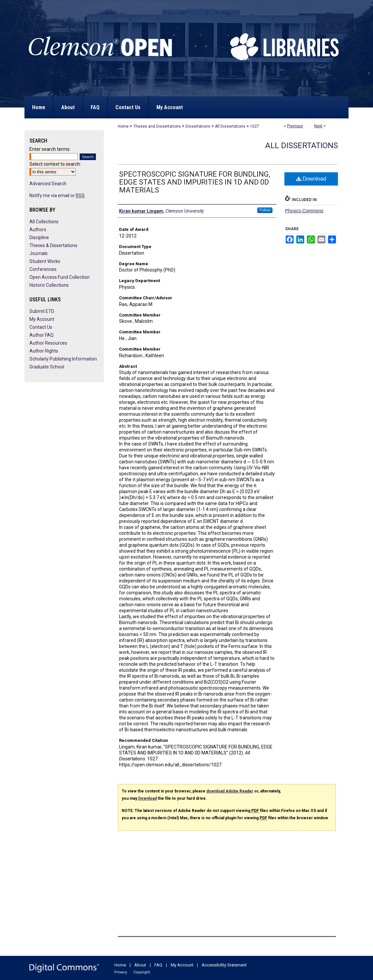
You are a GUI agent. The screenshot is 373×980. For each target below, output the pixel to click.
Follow (265, 210)
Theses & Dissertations (53, 245)
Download (311, 179)
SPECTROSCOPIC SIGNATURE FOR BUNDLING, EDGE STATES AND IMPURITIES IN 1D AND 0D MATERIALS (195, 182)
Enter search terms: (50, 149)
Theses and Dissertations (157, 126)
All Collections (44, 222)
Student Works (45, 261)
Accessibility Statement (224, 965)
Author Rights (44, 351)
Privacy (121, 972)
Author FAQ (41, 335)
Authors (38, 230)
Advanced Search (48, 184)
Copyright (142, 972)
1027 (255, 126)
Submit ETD (42, 311)
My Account (42, 319)
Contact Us (41, 327)
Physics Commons (304, 211)
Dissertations (198, 126)
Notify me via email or (57, 195)
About (140, 965)
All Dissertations (230, 126)
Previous (295, 126)
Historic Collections (49, 285)
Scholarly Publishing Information (63, 359)
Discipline (39, 237)
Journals (39, 253)
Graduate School (47, 367)
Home (123, 126)
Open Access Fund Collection (60, 277)
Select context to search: (55, 164)
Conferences (43, 269)
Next (318, 126)
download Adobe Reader (230, 791)
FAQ (158, 965)
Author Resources (48, 343)
